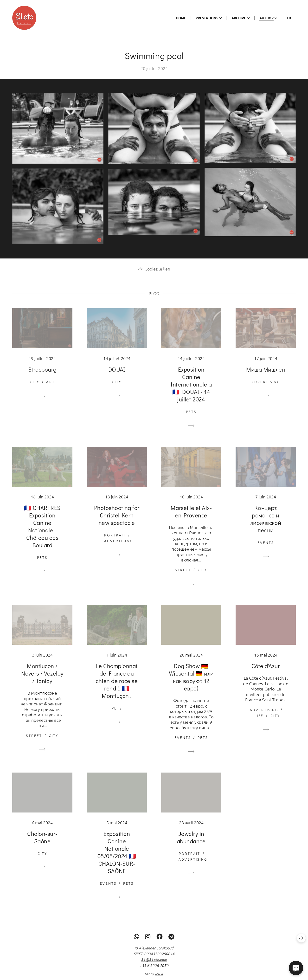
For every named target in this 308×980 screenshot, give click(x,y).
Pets (191, 417)
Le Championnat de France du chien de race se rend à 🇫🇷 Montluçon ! (117, 686)
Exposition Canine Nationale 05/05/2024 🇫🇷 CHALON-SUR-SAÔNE (117, 857)
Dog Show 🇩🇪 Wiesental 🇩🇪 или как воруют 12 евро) (191, 682)
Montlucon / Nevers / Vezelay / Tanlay (42, 679)
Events (266, 548)
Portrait (115, 540)
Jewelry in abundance (191, 843)
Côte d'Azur (266, 671)
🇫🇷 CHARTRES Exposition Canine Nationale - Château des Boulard (42, 532)
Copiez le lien (157, 274)
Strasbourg (42, 375)
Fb (289, 18)
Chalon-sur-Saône (42, 843)
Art (50, 387)
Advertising (266, 387)
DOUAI (117, 375)
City (35, 387)
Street (183, 575)
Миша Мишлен (266, 375)
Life (259, 721)
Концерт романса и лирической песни (266, 524)
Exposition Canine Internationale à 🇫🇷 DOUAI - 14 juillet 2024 (191, 390)
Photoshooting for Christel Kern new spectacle (117, 520)
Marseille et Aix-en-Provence (191, 517)
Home (181, 18)
